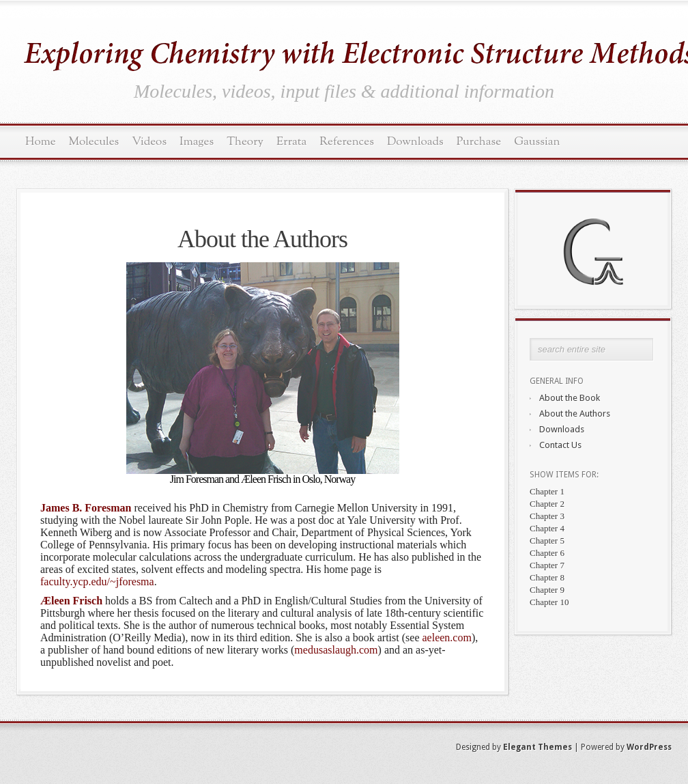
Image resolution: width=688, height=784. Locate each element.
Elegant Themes (537, 747)
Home (41, 142)
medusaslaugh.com (336, 650)
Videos (149, 142)
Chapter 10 (549, 602)
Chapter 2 (547, 504)
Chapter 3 (547, 516)
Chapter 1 (547, 491)
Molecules (94, 142)
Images (197, 142)
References (347, 142)
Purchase (479, 142)
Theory (245, 142)
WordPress (649, 747)
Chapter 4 (547, 528)
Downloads (415, 142)
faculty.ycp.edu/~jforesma (97, 582)
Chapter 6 (547, 553)
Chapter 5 (547, 541)
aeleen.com (446, 638)
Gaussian (537, 142)
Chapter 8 (547, 577)
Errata (291, 142)
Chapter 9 (547, 590)
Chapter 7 (547, 565)
